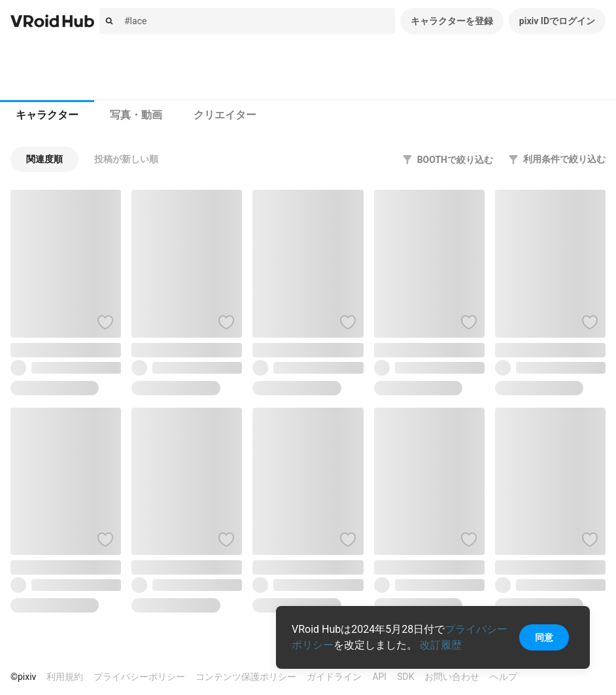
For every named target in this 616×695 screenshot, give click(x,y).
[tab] (47, 115)
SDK (405, 677)
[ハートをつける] (105, 322)
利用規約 (65, 677)
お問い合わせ (452, 677)
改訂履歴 (441, 645)
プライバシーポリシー (139, 677)
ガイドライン (334, 677)
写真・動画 (136, 115)
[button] (44, 159)
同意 (544, 637)
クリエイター (225, 115)
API (379, 677)
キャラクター (47, 115)
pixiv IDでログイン (557, 21)
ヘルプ (504, 677)
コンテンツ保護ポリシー (246, 677)
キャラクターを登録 (452, 21)
